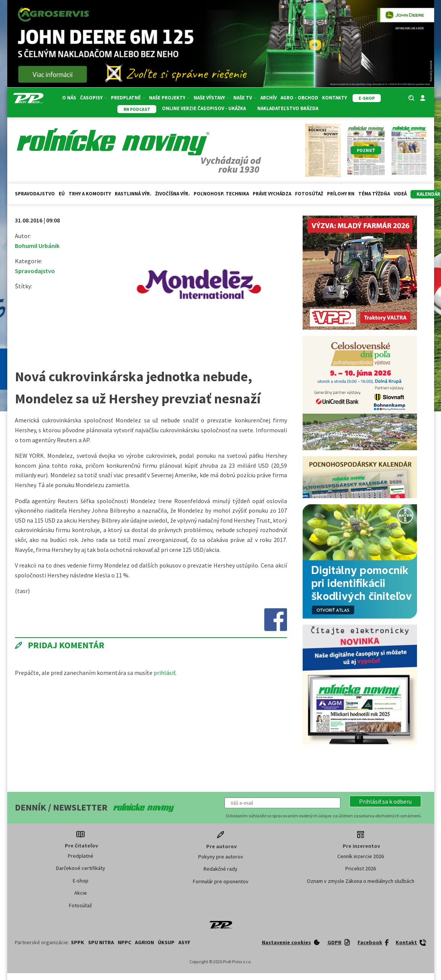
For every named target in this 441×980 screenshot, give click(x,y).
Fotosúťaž (309, 194)
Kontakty (334, 98)
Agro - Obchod (299, 98)
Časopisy (94, 98)
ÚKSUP (166, 942)
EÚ (62, 194)
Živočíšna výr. (172, 194)
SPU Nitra (101, 942)
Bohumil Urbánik (37, 246)
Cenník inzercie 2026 (361, 856)
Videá (400, 194)
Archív (269, 98)
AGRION (144, 942)
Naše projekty (169, 98)
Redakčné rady (220, 869)
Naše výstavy (212, 98)
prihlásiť (164, 673)
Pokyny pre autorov (221, 857)
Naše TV (245, 98)
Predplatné (128, 98)
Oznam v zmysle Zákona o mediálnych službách (361, 881)
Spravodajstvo (35, 194)
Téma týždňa (374, 194)
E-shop (81, 881)
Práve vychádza (272, 194)
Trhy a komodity (90, 194)
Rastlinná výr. (133, 194)
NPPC (124, 942)
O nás (69, 98)
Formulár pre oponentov (221, 881)
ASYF (184, 942)
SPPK (78, 942)
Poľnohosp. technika (221, 194)
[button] (385, 801)
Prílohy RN (341, 194)
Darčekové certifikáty (81, 868)
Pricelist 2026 (361, 868)
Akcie (81, 893)
